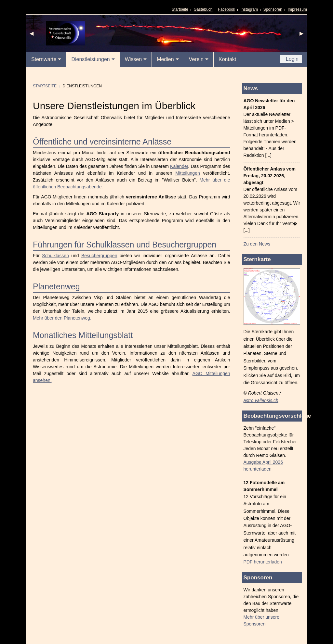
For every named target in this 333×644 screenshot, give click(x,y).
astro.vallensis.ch (261, 400)
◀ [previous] (33, 35)
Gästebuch (203, 9)
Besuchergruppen (99, 256)
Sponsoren (273, 9)
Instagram (249, 9)
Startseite (180, 9)
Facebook (226, 9)
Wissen (133, 59)
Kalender (179, 166)
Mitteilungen (188, 173)
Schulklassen (55, 256)
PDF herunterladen (263, 562)
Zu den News (257, 244)
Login (291, 59)
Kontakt (227, 59)
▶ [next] (303, 35)
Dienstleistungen (90, 59)
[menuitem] (46, 59)
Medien (165, 59)
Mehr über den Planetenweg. (62, 318)
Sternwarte (44, 59)
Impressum (297, 9)
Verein (196, 59)
